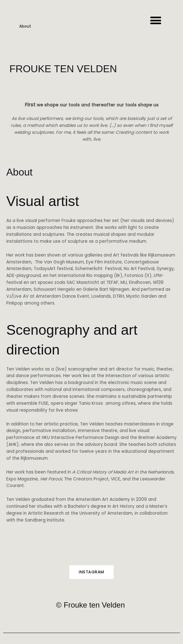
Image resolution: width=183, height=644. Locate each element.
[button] (156, 21)
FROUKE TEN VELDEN (63, 69)
